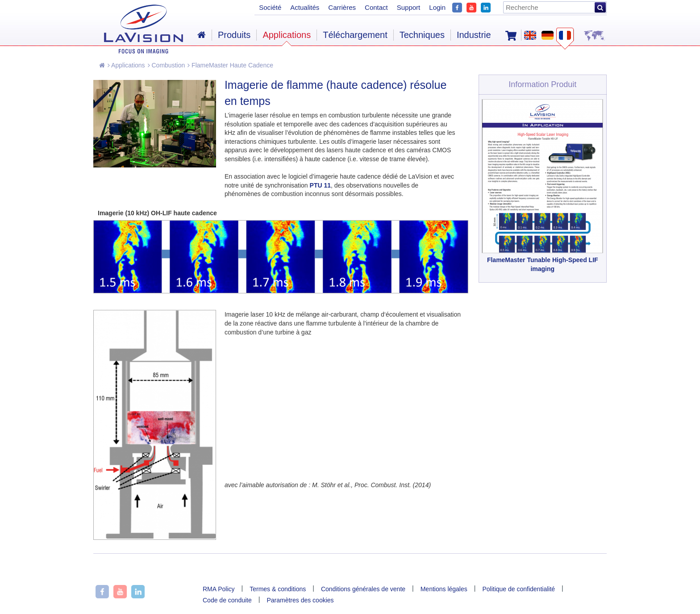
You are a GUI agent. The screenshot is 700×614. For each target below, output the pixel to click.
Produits (234, 35)
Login (437, 7)
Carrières (342, 7)
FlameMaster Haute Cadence (230, 65)
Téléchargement (355, 35)
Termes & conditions (278, 589)
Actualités (305, 7)
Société (270, 7)
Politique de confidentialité (519, 589)
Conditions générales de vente (363, 589)
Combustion (167, 65)
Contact (376, 7)
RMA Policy (219, 589)
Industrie (474, 35)
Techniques (422, 35)
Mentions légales (444, 589)
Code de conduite (227, 600)
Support (409, 7)
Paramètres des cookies (300, 600)
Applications (126, 65)
